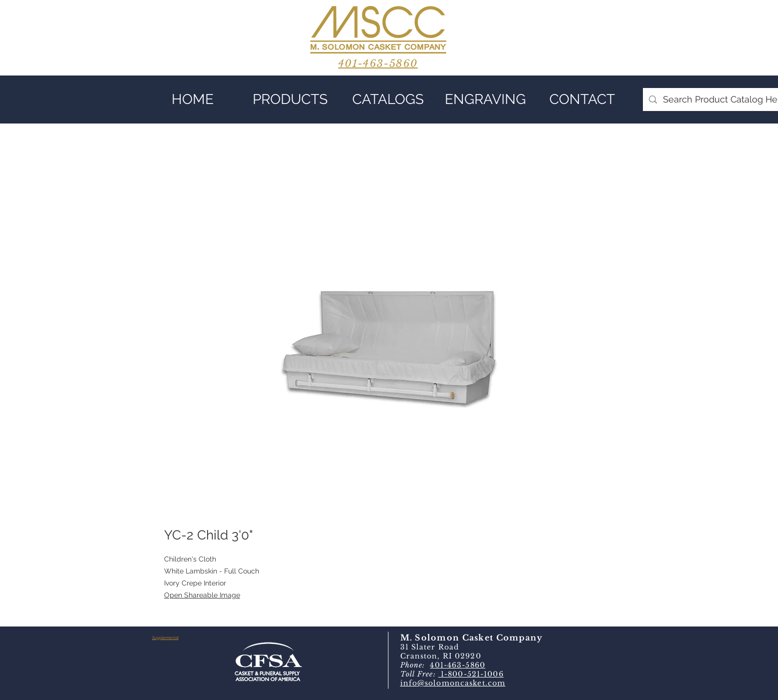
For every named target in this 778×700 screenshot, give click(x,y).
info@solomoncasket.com (453, 683)
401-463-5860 (457, 665)
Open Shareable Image (202, 595)
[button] (290, 99)
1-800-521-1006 (471, 674)
